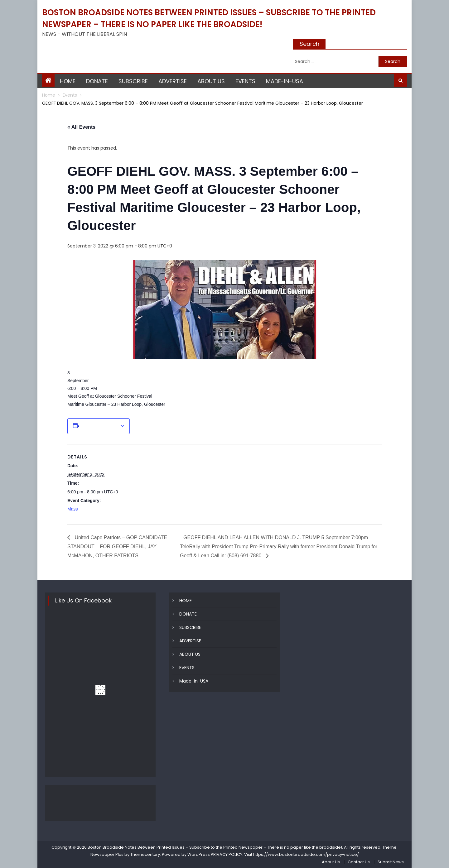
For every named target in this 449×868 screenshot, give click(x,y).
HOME (68, 81)
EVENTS (245, 81)
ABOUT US (211, 81)
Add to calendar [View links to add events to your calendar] (100, 426)
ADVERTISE (173, 81)
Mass (72, 509)
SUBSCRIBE (133, 81)
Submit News (391, 862)
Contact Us (359, 862)
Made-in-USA (285, 81)
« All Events (81, 127)
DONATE (97, 81)
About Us (331, 862)
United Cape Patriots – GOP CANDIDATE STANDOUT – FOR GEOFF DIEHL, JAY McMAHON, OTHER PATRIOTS (117, 547)
